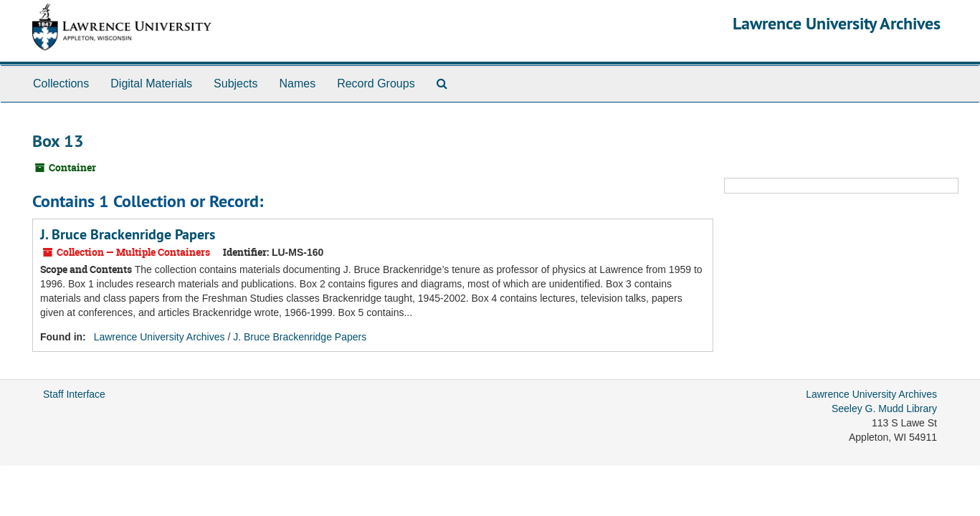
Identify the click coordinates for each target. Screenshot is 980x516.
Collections (61, 83)
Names (297, 83)
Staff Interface (74, 394)
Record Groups (376, 83)
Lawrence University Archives (837, 23)
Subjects (236, 83)
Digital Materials (151, 83)
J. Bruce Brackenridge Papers (128, 234)
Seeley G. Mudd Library (884, 408)
